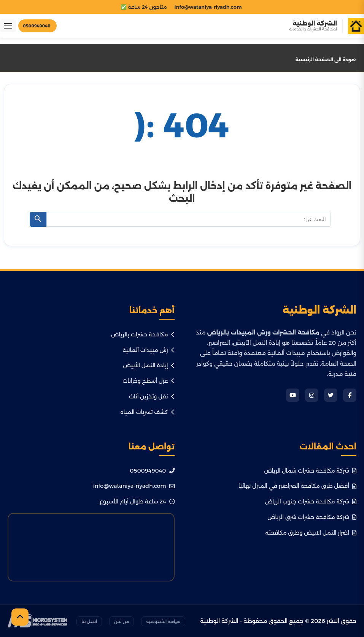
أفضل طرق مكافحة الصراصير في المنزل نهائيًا (297, 486)
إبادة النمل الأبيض (149, 365)
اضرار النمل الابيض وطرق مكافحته (311, 533)
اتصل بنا (89, 621)
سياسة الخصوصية (163, 621)
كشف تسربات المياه (147, 412)
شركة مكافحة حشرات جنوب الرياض (311, 502)
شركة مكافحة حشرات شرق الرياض (312, 517)
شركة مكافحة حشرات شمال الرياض (310, 471)
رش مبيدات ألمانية (148, 350)
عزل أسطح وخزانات (148, 381)
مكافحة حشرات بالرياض (143, 334)
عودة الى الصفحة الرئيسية (325, 60)
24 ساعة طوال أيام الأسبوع (137, 502)
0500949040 (152, 471)
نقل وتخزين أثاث (152, 397)
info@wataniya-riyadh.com (134, 486)
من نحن (122, 621)
